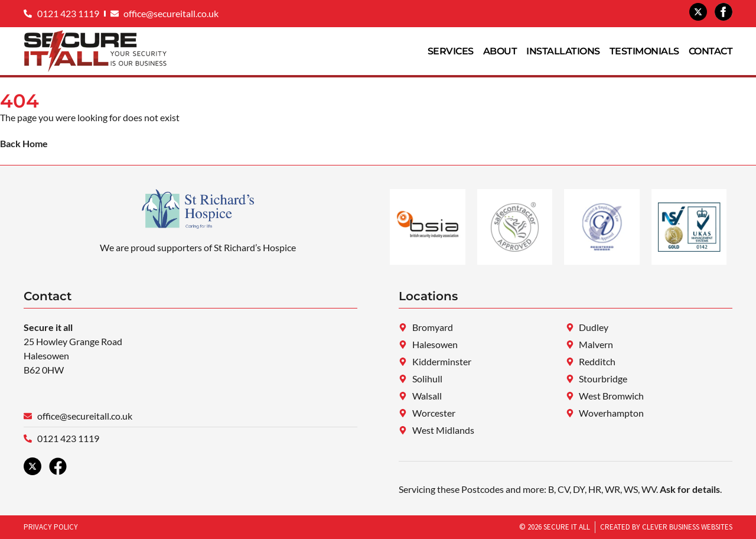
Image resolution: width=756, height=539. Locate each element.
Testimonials (644, 51)
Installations (563, 51)
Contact (711, 51)
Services (451, 51)
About (500, 51)
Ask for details (690, 489)
